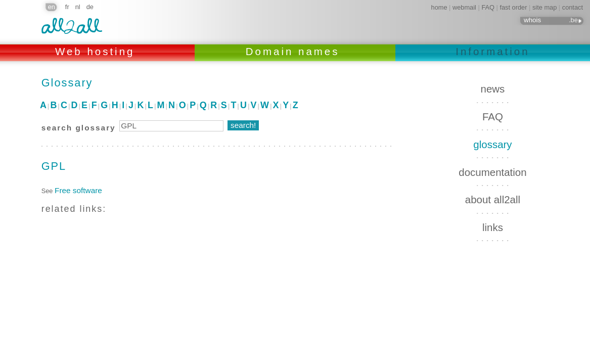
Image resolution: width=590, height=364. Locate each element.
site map (544, 7)
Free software (78, 190)
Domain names (295, 51)
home (439, 7)
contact (573, 7)
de (90, 7)
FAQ (488, 7)
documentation (492, 172)
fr (67, 7)
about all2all (493, 199)
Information (492, 51)
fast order (513, 7)
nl (78, 7)
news (493, 89)
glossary (492, 144)
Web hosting (97, 51)
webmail (464, 7)
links (493, 227)
